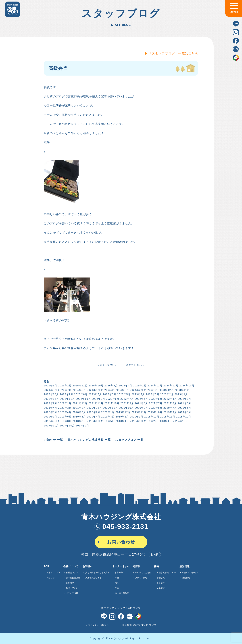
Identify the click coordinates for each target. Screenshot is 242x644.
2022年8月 (112, 399)
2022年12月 (51, 399)
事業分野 (119, 573)
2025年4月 (125, 386)
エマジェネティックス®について (121, 608)
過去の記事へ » (135, 365)
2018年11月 (167, 417)
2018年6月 (93, 421)
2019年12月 (123, 412)
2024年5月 (93, 390)
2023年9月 (66, 394)
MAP (155, 555)
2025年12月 (80, 386)
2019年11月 (139, 412)
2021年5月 (184, 403)
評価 (117, 588)
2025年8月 (111, 386)
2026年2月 (65, 386)
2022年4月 (170, 399)
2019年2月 (122, 417)
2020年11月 (110, 408)
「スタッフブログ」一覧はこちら (173, 53)
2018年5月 (108, 421)
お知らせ (50, 578)
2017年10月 (67, 426)
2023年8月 (81, 394)
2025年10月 (96, 386)
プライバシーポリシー (99, 625)
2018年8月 (65, 421)
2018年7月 (79, 421)
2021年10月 (112, 403)
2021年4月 (50, 408)
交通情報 (186, 578)
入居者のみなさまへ (94, 578)
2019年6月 (65, 417)
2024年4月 (108, 390)
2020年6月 (184, 408)
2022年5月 (155, 399)
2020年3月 (79, 412)
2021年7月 (155, 403)
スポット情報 (141, 578)
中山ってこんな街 (143, 573)
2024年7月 (65, 390)
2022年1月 (65, 403)
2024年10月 (187, 386)
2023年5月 (124, 394)
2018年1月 (165, 421)
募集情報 (161, 583)
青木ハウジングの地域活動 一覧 (89, 440)
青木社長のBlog (73, 578)
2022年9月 (98, 399)
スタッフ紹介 (72, 588)
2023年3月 (152, 394)
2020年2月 (93, 412)
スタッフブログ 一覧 (129, 440)
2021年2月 (79, 408)
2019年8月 (184, 412)
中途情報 (161, 578)
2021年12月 (80, 403)
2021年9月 (127, 403)
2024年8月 (50, 390)
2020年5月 (50, 412)
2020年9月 (141, 408)
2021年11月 (96, 403)
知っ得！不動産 (122, 593)
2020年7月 (170, 408)
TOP (46, 566)
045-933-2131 (121, 526)
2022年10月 (83, 399)
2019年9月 (170, 412)
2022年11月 (67, 399)
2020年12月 (94, 408)
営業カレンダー (53, 573)
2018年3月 (136, 421)
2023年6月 (109, 394)
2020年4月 (65, 412)
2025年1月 (140, 386)
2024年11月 (171, 386)
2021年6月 (170, 403)
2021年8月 (141, 403)
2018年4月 (122, 421)
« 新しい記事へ (107, 365)
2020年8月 (155, 408)
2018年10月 (183, 417)
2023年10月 (51, 394)
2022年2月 (50, 403)
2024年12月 (155, 386)
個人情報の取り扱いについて (139, 625)
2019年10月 (155, 412)
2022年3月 (184, 399)
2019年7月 (50, 417)
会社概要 (70, 583)
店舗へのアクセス (190, 573)
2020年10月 (126, 408)
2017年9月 (82, 426)
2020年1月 (108, 412)
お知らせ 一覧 (53, 440)
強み (117, 583)
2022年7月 (127, 399)
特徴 (117, 578)
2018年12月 (151, 417)
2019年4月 (93, 417)
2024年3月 (122, 390)
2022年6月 (141, 399)
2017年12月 (180, 421)
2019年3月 (108, 417)
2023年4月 (138, 394)
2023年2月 (167, 394)
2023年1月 (181, 394)
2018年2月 (151, 421)
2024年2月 (136, 390)
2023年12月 (166, 390)
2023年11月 (182, 390)
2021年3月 (65, 408)
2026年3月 (50, 386)
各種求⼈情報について (167, 573)
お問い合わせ (121, 542)
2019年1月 (136, 417)
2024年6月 (79, 390)
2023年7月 (95, 394)
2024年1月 (151, 390)
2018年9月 (50, 421)
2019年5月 (79, 417)
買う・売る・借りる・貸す (97, 573)
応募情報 (161, 588)
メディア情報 (72, 593)
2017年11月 (51, 426)
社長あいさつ (72, 573)
